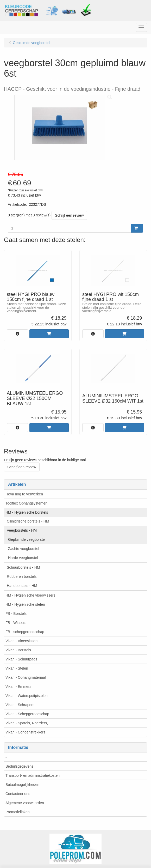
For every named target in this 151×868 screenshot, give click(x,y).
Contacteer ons (18, 794)
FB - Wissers (16, 623)
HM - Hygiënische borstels (27, 512)
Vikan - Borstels (18, 650)
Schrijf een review (69, 215)
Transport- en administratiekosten (33, 775)
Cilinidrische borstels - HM (28, 521)
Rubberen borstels (22, 576)
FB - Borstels (16, 614)
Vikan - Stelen (17, 668)
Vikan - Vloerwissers (22, 641)
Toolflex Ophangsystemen (26, 503)
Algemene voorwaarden (25, 803)
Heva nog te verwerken (24, 494)
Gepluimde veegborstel (27, 539)
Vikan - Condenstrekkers (25, 732)
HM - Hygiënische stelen (25, 604)
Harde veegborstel (23, 558)
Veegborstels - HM (22, 530)
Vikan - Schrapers (20, 705)
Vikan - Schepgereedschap (27, 714)
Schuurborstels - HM (23, 567)
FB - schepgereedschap (25, 632)
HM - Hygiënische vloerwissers (30, 595)
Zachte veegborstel (24, 549)
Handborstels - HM (22, 586)
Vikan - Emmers (18, 687)
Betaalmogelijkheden (22, 785)
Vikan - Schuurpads (21, 659)
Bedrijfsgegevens (19, 766)
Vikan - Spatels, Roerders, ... (29, 723)
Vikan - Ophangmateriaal (26, 677)
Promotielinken (18, 812)
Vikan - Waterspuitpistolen (27, 696)
